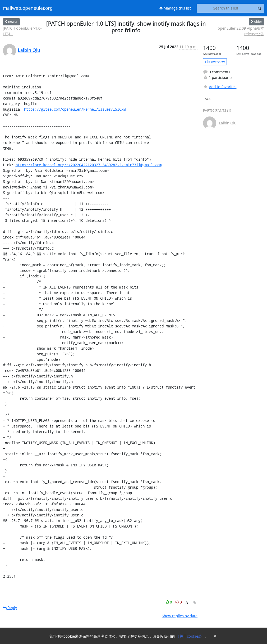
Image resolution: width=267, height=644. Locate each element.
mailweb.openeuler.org (28, 8)
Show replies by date (180, 616)
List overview (215, 62)
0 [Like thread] (169, 602)
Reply (10, 608)
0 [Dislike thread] (179, 602)
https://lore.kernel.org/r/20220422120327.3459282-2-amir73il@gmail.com (89, 165)
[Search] (260, 8)
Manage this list (175, 8)
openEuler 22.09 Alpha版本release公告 (241, 31)
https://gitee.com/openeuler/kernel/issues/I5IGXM (75, 109)
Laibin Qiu (29, 50)
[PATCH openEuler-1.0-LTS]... (22, 31)
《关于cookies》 (190, 636)
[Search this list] (226, 8)
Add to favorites (220, 87)
